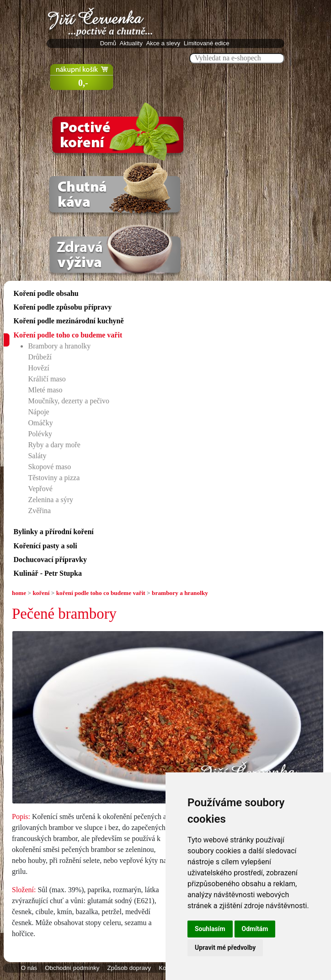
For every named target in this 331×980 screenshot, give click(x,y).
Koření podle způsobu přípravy (62, 307)
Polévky (40, 434)
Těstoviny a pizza (54, 478)
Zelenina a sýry (51, 500)
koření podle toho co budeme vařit (101, 593)
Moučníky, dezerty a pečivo (69, 401)
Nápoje (38, 412)
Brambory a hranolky (59, 346)
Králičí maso (47, 379)
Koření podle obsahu (46, 293)
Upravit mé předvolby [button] (225, 948)
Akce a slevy (164, 43)
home (19, 593)
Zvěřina (39, 511)
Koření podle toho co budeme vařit (68, 335)
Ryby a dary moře (54, 445)
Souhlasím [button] (210, 929)
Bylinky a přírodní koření (53, 532)
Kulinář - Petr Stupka (48, 573)
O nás (29, 968)
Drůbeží (40, 357)
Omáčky (40, 423)
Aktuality (132, 43)
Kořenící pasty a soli (45, 546)
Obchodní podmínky (72, 968)
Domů (109, 43)
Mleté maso (45, 390)
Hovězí (38, 368)
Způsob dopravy (129, 968)
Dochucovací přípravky (50, 560)
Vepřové (40, 489)
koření (41, 593)
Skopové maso (49, 467)
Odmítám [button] (255, 929)
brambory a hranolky (180, 593)
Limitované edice (208, 43)
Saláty (37, 456)
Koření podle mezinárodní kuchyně (68, 321)
